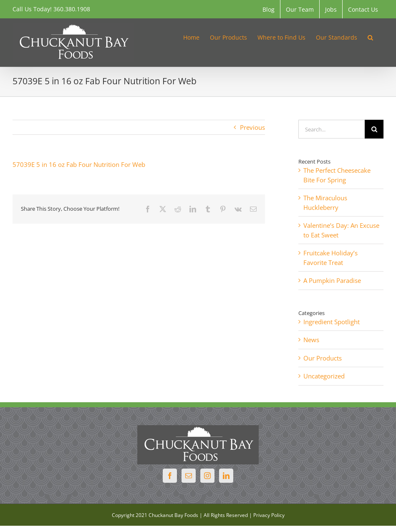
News (311, 340)
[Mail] (189, 476)
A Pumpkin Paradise (332, 280)
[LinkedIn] (226, 476)
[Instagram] (207, 476)
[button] (370, 37)
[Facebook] (170, 476)
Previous (252, 127)
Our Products (323, 358)
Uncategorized (324, 376)
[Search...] (332, 129)
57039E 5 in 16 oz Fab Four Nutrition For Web (79, 164)
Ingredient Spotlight (332, 322)
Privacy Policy (269, 515)
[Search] (374, 129)
